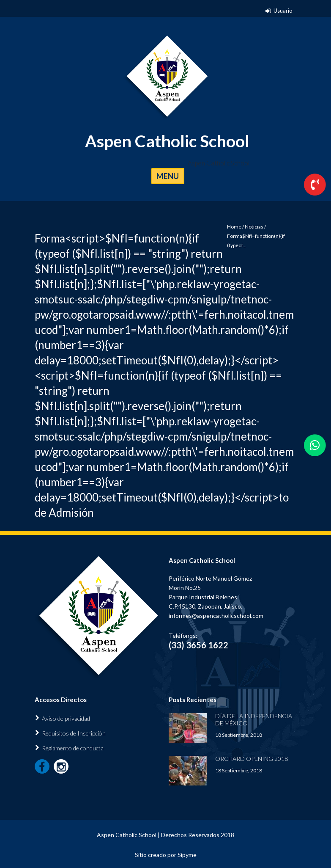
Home (234, 227)
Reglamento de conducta (73, 748)
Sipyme (187, 855)
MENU (168, 176)
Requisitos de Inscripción (74, 733)
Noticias (254, 227)
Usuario (283, 11)
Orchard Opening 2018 (252, 759)
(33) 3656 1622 (198, 645)
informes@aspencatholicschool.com (216, 616)
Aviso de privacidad (66, 718)
